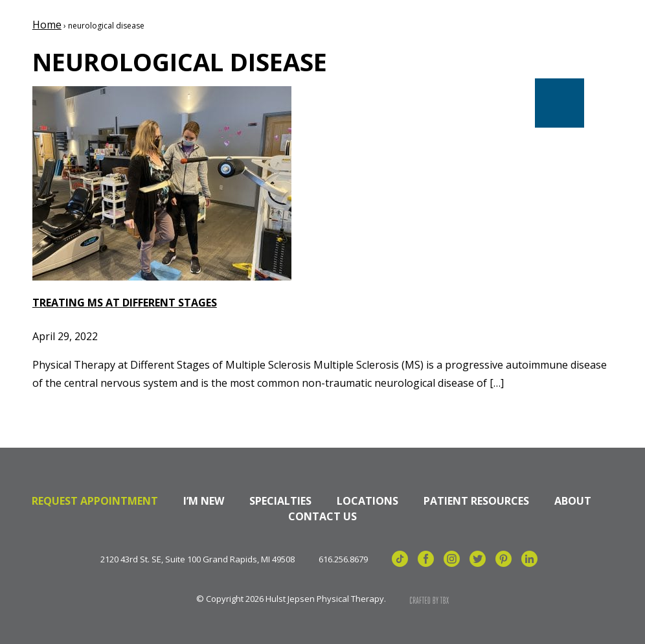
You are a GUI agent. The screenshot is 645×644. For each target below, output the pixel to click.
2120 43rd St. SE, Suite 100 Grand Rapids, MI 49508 (198, 559)
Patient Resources (476, 501)
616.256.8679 (343, 559)
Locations (368, 501)
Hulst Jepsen (123, 54)
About (573, 501)
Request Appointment (95, 501)
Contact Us (322, 516)
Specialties (280, 501)
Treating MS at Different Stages (125, 303)
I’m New (204, 501)
